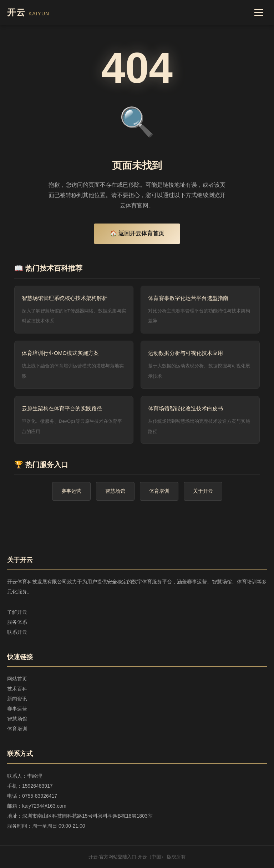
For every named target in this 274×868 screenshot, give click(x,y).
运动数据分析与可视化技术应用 (186, 353)
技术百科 (17, 689)
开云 (28, 12)
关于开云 (203, 491)
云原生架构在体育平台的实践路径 (62, 408)
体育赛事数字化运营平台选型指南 (188, 298)
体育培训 (159, 491)
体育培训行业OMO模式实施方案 (60, 353)
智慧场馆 (115, 491)
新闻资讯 (17, 699)
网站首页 (17, 679)
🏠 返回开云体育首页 (137, 233)
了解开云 (17, 612)
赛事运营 (71, 491)
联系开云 (17, 632)
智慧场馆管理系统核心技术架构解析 (65, 298)
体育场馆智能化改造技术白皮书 (186, 408)
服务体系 (17, 622)
